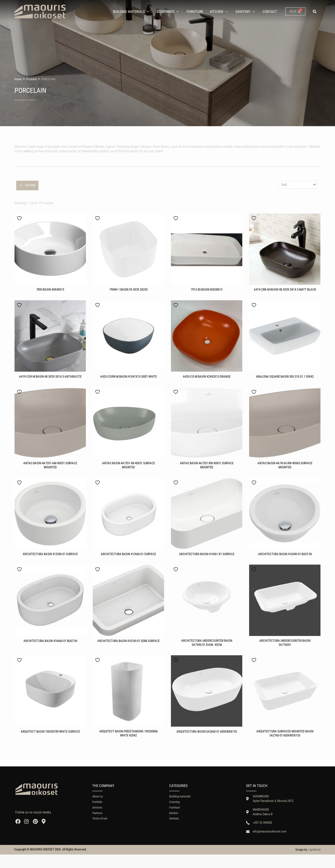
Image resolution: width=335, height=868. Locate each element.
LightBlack (314, 863)
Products (32, 80)
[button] (315, 12)
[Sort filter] (298, 185)
